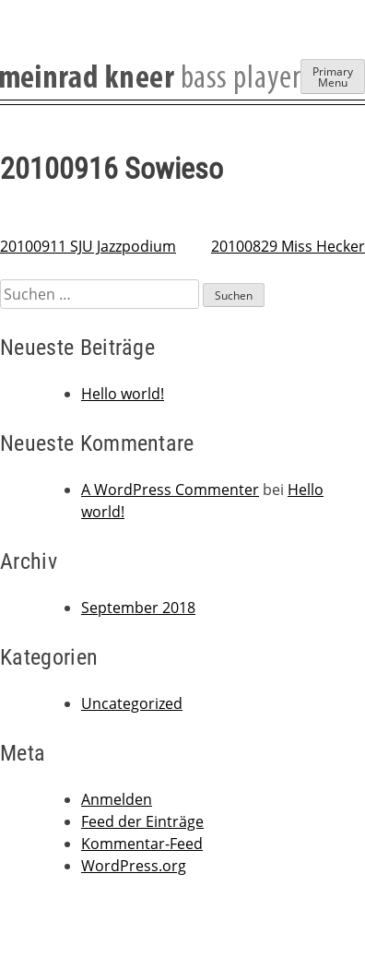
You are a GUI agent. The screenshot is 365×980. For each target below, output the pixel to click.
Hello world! (123, 394)
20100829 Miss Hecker (288, 246)
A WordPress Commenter (170, 490)
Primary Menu (333, 77)
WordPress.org (134, 866)
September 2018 (138, 608)
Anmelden (117, 799)
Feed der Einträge (142, 821)
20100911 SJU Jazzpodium (88, 246)
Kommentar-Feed (142, 844)
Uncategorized (132, 703)
